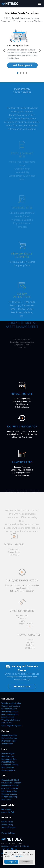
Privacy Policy (7, 825)
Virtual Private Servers (11, 720)
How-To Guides (8, 756)
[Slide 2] (21, 73)
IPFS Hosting (7, 723)
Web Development (22, 60)
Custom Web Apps (9, 709)
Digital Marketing (8, 762)
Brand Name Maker (9, 791)
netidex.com (6, 846)
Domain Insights (8, 754)
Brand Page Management (12, 726)
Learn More (18, 856)
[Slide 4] (26, 73)
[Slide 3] (23, 73)
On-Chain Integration (10, 714)
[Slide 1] (18, 73)
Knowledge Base (8, 770)
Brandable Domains (9, 738)
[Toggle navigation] (40, 4)
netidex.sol (25, 846)
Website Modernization (11, 703)
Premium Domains (9, 741)
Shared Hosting (8, 717)
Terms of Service (8, 827)
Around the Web (8, 812)
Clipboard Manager (9, 794)
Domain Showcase (9, 735)
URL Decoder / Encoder (11, 783)
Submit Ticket (7, 822)
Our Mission (6, 809)
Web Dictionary (8, 768)
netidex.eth (16, 846)
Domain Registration (10, 712)
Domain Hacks (7, 744)
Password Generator (10, 786)
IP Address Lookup (9, 797)
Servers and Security (10, 765)
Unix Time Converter (10, 788)
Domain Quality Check (10, 780)
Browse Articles (22, 687)
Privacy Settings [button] (8, 833)
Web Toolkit (6, 800)
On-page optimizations (11, 706)
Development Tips (9, 759)
